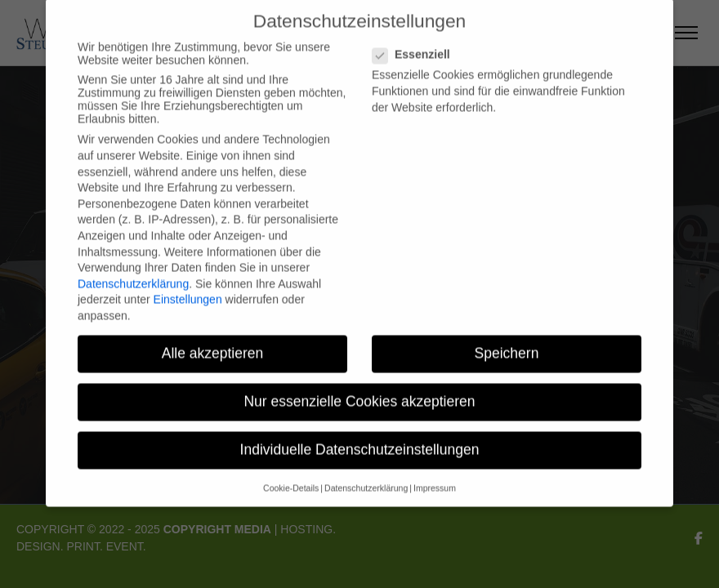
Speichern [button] (507, 344)
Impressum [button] (435, 479)
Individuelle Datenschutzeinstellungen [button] (360, 441)
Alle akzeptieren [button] (213, 344)
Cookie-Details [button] (291, 479)
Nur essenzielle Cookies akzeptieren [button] (359, 392)
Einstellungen (188, 291)
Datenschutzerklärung (133, 274)
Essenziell (411, 46)
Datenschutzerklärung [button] (366, 479)
